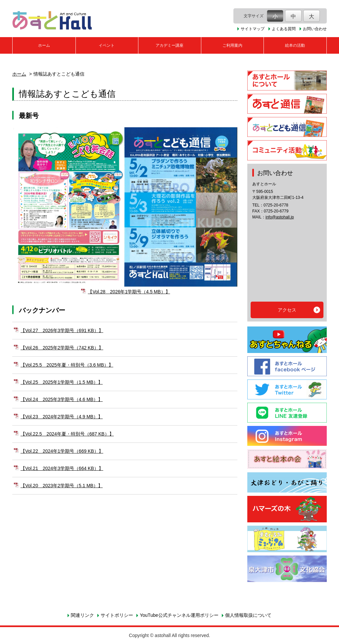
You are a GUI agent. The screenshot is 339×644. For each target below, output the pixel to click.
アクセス (287, 310)
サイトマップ (253, 29)
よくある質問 (284, 29)
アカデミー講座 (169, 45)
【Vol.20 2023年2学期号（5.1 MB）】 (62, 486)
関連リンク (82, 615)
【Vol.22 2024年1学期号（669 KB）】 (62, 451)
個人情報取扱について (248, 615)
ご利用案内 (232, 45)
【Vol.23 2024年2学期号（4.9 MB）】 (62, 417)
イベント (107, 45)
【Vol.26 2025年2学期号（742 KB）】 (62, 348)
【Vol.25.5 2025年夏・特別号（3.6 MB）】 (67, 365)
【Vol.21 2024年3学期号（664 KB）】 (62, 468)
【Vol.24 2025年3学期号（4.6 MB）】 (62, 399)
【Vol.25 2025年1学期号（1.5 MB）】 (62, 382)
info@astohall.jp (280, 217)
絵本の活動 (295, 45)
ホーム (44, 45)
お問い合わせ (315, 29)
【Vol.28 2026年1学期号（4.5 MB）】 (129, 292)
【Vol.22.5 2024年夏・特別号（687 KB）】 (67, 434)
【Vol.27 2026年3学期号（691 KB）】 (62, 330)
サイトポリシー (117, 615)
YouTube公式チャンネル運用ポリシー (179, 615)
